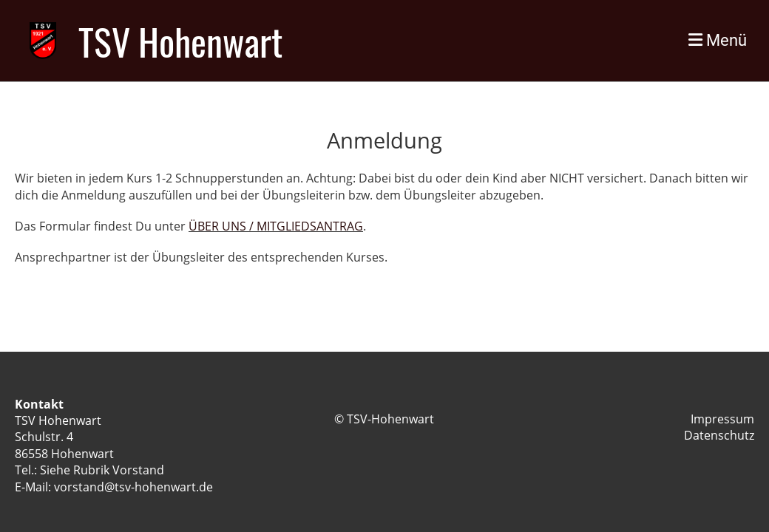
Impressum (722, 419)
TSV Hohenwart (180, 41)
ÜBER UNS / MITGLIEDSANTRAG (276, 226)
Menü (718, 40)
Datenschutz (719, 435)
